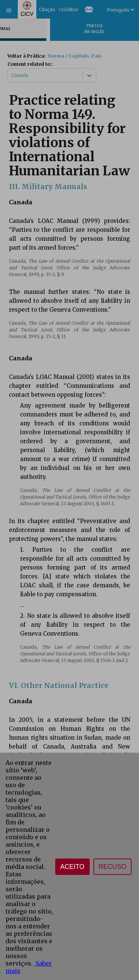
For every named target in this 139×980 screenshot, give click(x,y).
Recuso (112, 867)
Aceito (72, 867)
